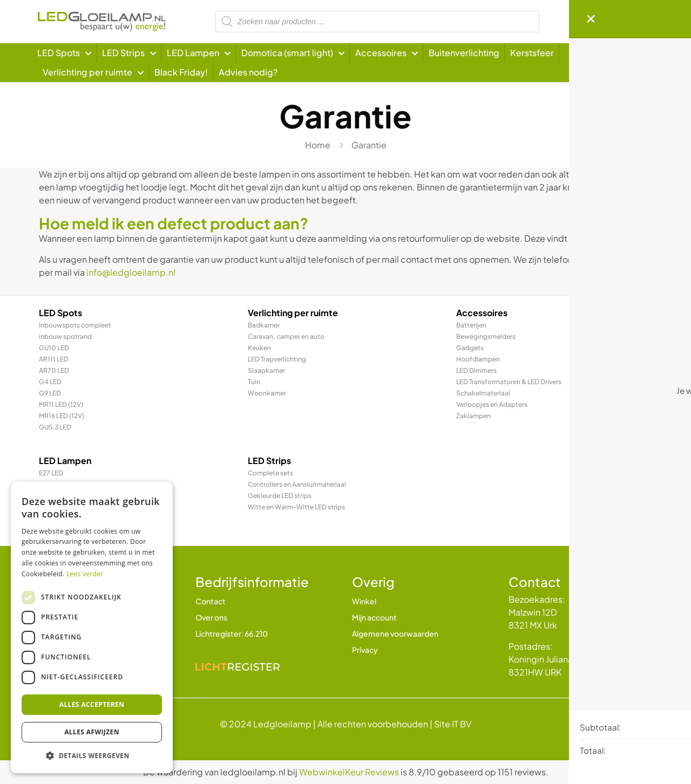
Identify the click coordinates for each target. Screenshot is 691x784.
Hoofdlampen (478, 359)
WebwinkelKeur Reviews (349, 772)
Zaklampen (473, 416)
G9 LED (50, 393)
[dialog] (92, 628)
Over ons (211, 617)
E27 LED (51, 473)
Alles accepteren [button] (92, 704)
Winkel (364, 601)
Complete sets (270, 473)
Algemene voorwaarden (395, 633)
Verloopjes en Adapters (492, 404)
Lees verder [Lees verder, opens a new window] (85, 574)
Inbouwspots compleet (75, 325)
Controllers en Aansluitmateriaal (297, 484)
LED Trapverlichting (277, 359)
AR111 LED (54, 359)
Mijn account (374, 617)
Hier (584, 238)
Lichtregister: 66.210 (232, 633)
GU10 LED (54, 348)
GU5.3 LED (55, 427)
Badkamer (264, 325)
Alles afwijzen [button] (92, 732)
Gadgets (470, 348)
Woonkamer (267, 393)
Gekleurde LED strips (280, 496)
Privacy (365, 650)
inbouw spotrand (65, 336)
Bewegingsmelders (486, 336)
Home (318, 145)
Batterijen (471, 325)
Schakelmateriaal (483, 393)
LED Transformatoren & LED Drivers (509, 382)
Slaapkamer (266, 370)
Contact (211, 601)
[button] (92, 756)
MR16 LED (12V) (62, 416)
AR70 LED (54, 370)
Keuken (259, 348)
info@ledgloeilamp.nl (131, 272)
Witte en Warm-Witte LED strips (296, 507)
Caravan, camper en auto (286, 336)
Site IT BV (453, 724)
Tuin (254, 382)
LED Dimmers (476, 370)
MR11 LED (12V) (61, 404)
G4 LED (50, 382)
